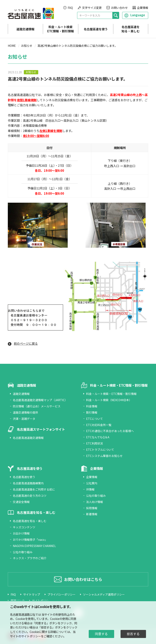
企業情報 (143, 8)
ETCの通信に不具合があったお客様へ (110, 431)
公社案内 (92, 483)
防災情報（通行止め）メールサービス (37, 406)
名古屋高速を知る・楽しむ (131, 29)
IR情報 (90, 489)
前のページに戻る (26, 343)
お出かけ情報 (21, 533)
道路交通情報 (25, 29)
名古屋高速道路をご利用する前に (34, 489)
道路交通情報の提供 (25, 412)
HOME (12, 46)
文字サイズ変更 (92, 8)
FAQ (70, 8)
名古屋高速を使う (96, 29)
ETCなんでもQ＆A (98, 437)
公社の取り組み (23, 552)
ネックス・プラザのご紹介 (30, 558)
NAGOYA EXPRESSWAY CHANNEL (34, 546)
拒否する (133, 634)
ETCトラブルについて (100, 450)
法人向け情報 (95, 502)
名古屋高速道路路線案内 (28, 483)
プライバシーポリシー (61, 594)
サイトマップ (32, 594)
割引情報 (92, 412)
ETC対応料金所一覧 (99, 425)
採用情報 (92, 508)
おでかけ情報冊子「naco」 (30, 540)
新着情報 (92, 514)
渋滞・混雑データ (24, 419)
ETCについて (95, 419)
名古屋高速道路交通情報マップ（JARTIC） (40, 400)
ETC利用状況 (95, 443)
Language (138, 15)
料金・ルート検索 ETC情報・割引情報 (61, 29)
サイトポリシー (31, 636)
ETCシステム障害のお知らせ (104, 456)
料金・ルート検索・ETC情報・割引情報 (111, 394)
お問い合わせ (119, 8)
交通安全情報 (21, 502)
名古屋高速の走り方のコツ (30, 496)
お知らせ (27, 46)
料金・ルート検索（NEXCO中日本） (109, 400)
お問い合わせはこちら (83, 579)
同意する (101, 634)
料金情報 (92, 406)
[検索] (116, 15)
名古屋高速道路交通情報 (28, 438)
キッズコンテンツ (24, 527)
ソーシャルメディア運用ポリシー (104, 594)
